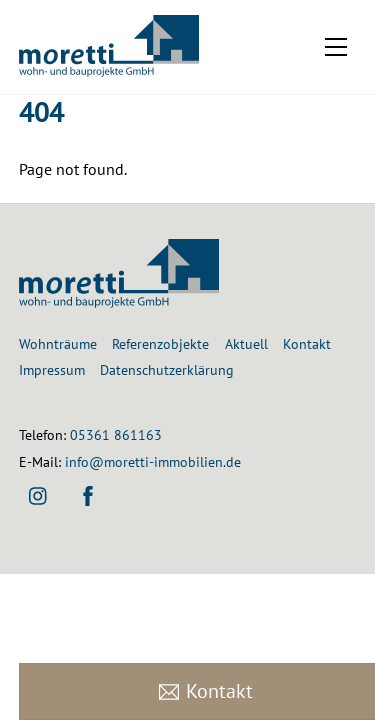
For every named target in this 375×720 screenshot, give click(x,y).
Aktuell (246, 343)
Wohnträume (58, 343)
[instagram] (39, 493)
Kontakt (307, 343)
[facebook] (88, 493)
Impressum (52, 369)
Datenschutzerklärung (167, 369)
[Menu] (336, 47)
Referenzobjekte (160, 343)
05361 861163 (116, 434)
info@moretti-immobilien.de (153, 461)
